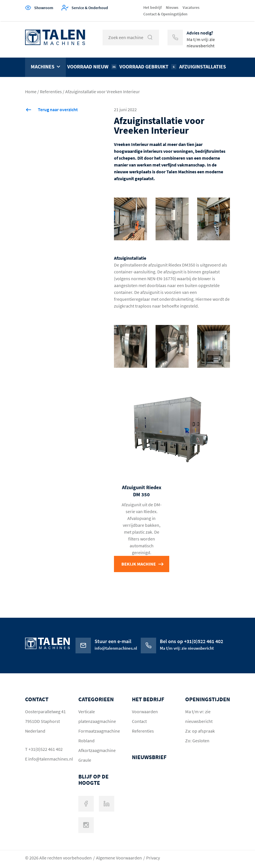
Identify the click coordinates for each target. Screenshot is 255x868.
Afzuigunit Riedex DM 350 (142, 491)
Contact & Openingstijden (165, 14)
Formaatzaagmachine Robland (99, 736)
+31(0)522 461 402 (46, 749)
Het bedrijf (152, 7)
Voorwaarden (145, 712)
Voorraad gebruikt (148, 67)
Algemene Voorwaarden (119, 858)
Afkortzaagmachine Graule (97, 755)
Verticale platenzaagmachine (97, 716)
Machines (43, 67)
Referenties (51, 92)
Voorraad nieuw (92, 67)
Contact (139, 721)
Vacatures (191, 7)
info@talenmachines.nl (48, 759)
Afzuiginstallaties (203, 67)
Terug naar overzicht (58, 109)
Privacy (153, 858)
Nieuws (172, 7)
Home (31, 92)
